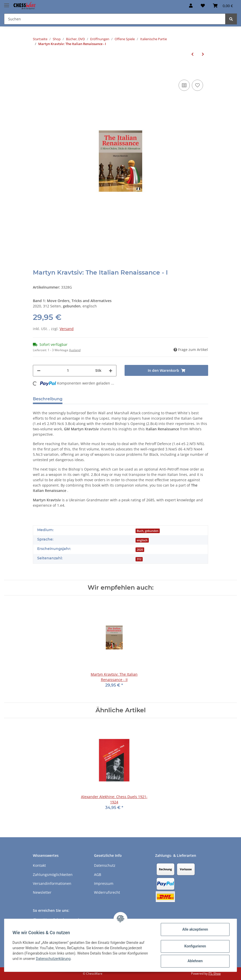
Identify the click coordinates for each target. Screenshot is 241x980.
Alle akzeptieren (195, 929)
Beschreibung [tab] (48, 399)
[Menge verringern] (39, 371)
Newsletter (42, 892)
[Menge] (68, 371)
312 (139, 559)
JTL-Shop (215, 974)
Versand (67, 329)
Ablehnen (195, 961)
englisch (142, 540)
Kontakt (39, 865)
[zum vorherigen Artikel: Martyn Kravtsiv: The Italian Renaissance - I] (192, 54)
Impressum (104, 883)
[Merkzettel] (203, 6)
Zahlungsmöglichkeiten (53, 875)
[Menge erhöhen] (111, 371)
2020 (140, 550)
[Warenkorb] (223, 6)
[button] (191, 6)
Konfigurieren (195, 946)
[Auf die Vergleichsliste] (184, 85)
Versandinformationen (52, 883)
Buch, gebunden (148, 531)
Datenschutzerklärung (53, 959)
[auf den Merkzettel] (197, 85)
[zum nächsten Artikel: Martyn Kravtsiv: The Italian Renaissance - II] (203, 54)
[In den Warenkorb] (37, 71)
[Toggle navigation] (7, 3)
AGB (98, 875)
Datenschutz (105, 865)
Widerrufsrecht (107, 892)
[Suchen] (115, 19)
